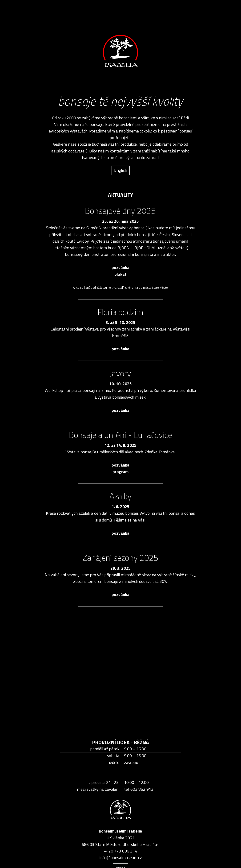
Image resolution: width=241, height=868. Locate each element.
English (121, 170)
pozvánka (120, 267)
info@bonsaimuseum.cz (121, 858)
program (120, 472)
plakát (120, 274)
